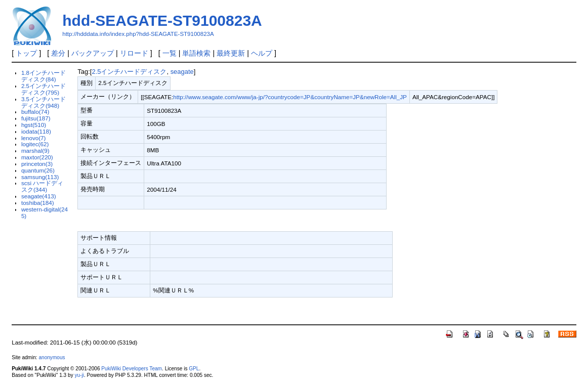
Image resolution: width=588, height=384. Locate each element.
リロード (134, 53)
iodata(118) (36, 131)
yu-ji (79, 375)
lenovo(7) (34, 138)
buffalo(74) (35, 112)
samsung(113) (40, 177)
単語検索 (196, 53)
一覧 (170, 53)
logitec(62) (35, 144)
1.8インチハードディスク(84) (44, 76)
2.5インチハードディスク (129, 72)
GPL (194, 369)
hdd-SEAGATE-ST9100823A (162, 20)
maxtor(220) (37, 157)
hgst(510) (34, 125)
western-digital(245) (45, 212)
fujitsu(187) (36, 118)
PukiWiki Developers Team (132, 369)
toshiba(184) (38, 203)
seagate (182, 72)
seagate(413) (39, 196)
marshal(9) (35, 151)
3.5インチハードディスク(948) (44, 102)
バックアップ (93, 53)
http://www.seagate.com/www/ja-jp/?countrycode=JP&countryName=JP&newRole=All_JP (290, 97)
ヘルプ (262, 53)
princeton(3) (37, 164)
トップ (26, 53)
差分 (58, 53)
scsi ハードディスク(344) (42, 186)
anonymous (52, 357)
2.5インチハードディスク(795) (44, 89)
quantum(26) (38, 170)
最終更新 (231, 53)
